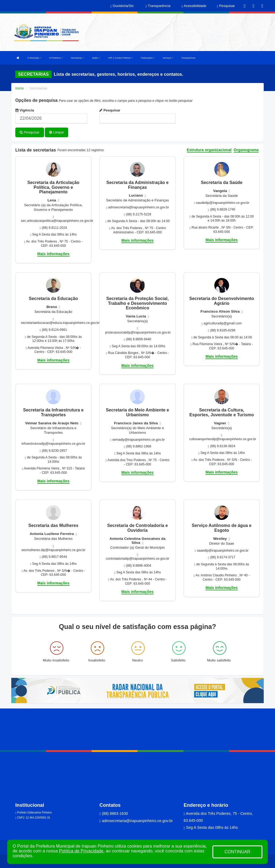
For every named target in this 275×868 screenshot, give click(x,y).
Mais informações (53, 254)
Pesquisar (110, 110)
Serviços (168, 58)
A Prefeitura (56, 58)
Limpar (57, 132)
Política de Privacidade (81, 851)
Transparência (188, 58)
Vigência (25, 110)
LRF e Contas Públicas (120, 58)
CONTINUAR (237, 852)
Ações (96, 58)
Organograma (246, 150)
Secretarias (77, 58)
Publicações (148, 58)
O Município (34, 58)
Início (20, 88)
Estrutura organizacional (209, 150)
